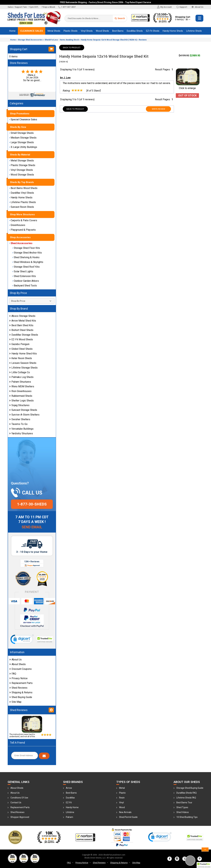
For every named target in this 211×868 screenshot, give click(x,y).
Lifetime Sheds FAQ (186, 798)
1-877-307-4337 (67, 7)
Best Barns (118, 31)
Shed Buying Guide (21, 697)
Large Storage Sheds (22, 142)
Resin (122, 798)
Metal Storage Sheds (22, 161)
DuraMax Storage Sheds (24, 335)
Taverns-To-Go (18, 424)
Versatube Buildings (21, 429)
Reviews (143, 40)
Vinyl (121, 803)
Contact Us (16, 803)
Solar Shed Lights (23, 271)
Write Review (158, 109)
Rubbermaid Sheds (21, 396)
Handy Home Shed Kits (23, 354)
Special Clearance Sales (23, 119)
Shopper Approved (20, 817)
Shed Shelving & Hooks (26, 257)
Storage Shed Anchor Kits (27, 253)
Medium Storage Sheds (23, 138)
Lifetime (70, 812)
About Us (198, 7)
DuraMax (70, 798)
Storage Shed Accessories (30, 40)
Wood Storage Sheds (22, 175)
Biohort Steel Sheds (21, 330)
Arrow (69, 788)
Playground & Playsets (22, 230)
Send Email (32, 527)
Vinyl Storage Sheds (21, 170)
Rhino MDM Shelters (22, 386)
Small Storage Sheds (21, 133)
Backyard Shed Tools (25, 286)
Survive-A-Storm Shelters (24, 415)
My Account (164, 7)
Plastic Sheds (71, 31)
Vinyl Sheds (87, 31)
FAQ (13, 674)
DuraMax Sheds (135, 31)
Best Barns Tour (184, 803)
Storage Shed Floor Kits (26, 248)
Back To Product (72, 48)
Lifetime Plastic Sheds (23, 202)
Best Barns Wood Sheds (23, 188)
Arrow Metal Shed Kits (23, 321)
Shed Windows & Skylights (28, 262)
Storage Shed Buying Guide (190, 788)
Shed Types (182, 807)
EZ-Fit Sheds (153, 31)
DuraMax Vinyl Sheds (22, 193)
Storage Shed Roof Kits (26, 267)
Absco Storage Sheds (22, 316)
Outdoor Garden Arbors (26, 281)
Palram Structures (20, 382)
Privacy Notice (18, 678)
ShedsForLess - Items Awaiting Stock (62, 40)
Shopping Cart (183, 18)
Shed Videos (183, 812)
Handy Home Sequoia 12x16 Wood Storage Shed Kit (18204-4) (109, 40)
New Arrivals (125, 812)
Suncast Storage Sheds (23, 410)
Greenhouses (17, 225)
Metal (122, 788)
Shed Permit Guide (128, 817)
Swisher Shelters (20, 419)
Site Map (15, 702)
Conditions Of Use (19, 798)
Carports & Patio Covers (23, 220)
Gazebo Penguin (19, 344)
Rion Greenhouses (20, 391)
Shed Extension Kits (24, 276)
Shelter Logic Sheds (21, 401)
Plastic (122, 793)
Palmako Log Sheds (21, 377)
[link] (22, 640)
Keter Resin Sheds (21, 358)
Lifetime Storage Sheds (23, 368)
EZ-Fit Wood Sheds (21, 339)
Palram (69, 817)
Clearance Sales (32, 31)
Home (12, 31)
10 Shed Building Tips (187, 817)
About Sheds (18, 664)
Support (182, 7)
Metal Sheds (54, 31)
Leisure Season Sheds (23, 363)
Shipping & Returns (21, 692)
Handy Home (72, 807)
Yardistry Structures (21, 433)
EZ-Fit (69, 803)
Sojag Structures (19, 405)
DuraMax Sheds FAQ (187, 793)
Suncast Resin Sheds (22, 207)
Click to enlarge (188, 87)
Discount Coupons (21, 669)
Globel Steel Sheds (21, 349)
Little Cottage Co (20, 372)
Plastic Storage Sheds (22, 165)
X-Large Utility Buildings (23, 147)
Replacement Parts (21, 683)
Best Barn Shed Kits (21, 325)
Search (120, 18)
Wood (122, 807)
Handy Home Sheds (173, 31)
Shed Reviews (18, 688)
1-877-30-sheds (32, 504)
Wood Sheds (102, 31)
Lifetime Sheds (194, 31)
